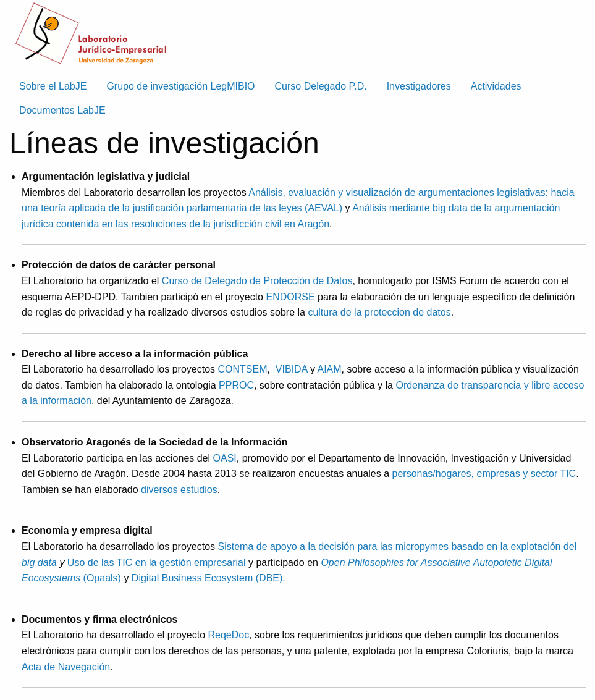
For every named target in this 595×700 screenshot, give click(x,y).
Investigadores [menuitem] (419, 86)
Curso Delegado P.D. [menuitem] (321, 86)
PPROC (236, 385)
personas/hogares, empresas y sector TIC (484, 474)
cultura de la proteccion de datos (379, 312)
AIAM (329, 369)
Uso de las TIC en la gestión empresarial (157, 563)
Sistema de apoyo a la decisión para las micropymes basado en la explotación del (398, 546)
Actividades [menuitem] (496, 86)
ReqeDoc (229, 635)
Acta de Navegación (66, 667)
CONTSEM (243, 369)
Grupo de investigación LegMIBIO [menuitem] (180, 86)
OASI (225, 458)
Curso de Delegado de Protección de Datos (257, 281)
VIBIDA (292, 369)
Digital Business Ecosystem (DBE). (209, 578)
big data (39, 563)
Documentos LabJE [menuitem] (62, 110)
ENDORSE (292, 297)
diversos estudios (179, 490)
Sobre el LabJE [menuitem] (53, 86)
